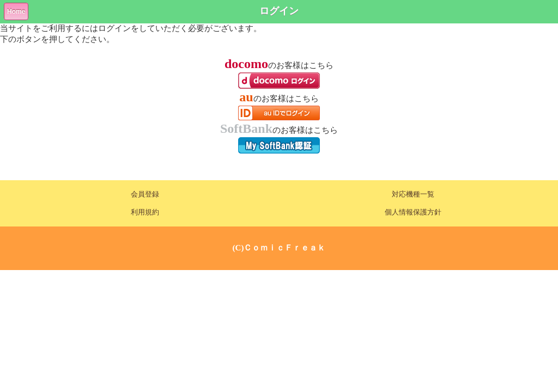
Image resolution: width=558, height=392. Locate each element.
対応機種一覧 (413, 194)
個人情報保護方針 (413, 212)
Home (16, 11)
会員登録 (145, 194)
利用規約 (145, 212)
